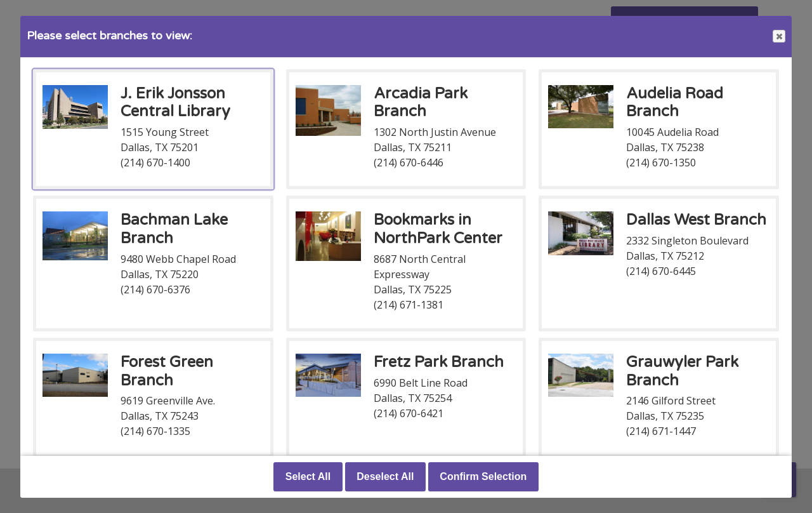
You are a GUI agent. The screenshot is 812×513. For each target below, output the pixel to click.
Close (778, 37)
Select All (308, 476)
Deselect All (385, 476)
